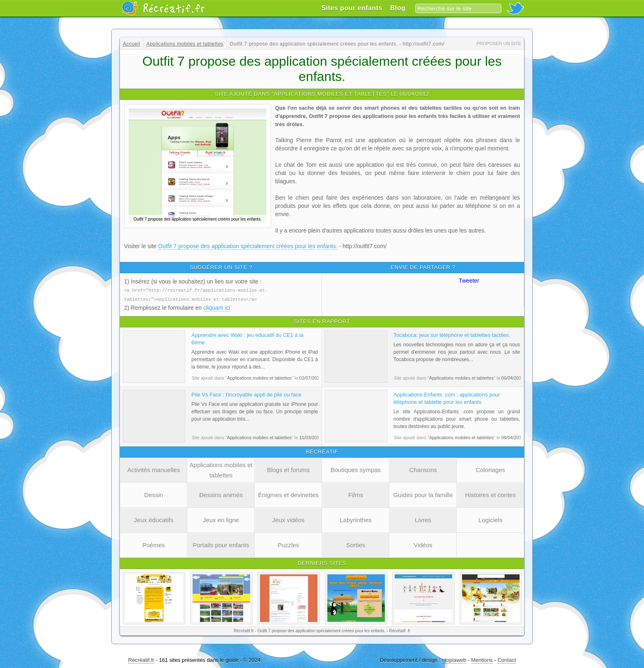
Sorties (356, 544)
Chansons (423, 469)
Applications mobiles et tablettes (221, 469)
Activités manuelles (154, 469)
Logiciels (490, 519)
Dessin (154, 494)
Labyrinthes (356, 519)
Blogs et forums (288, 469)
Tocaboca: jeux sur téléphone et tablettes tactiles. (452, 334)
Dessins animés (221, 494)
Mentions (482, 659)
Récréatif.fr (141, 659)
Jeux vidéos (288, 519)
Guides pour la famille (423, 494)
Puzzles (289, 544)
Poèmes (153, 544)
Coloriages (490, 469)
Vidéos (423, 544)
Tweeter (469, 281)
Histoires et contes (490, 494)
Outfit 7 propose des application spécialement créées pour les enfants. (248, 246)
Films (356, 494)
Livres (423, 519)
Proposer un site (499, 44)
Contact (507, 659)
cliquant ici (217, 307)
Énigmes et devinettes (288, 494)
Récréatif (163, 8)
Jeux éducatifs (154, 519)
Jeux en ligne (221, 519)
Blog (398, 8)
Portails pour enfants (221, 544)
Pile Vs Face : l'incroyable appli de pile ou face (246, 394)
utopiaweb (454, 659)
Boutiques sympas (356, 469)
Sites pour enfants (352, 8)
